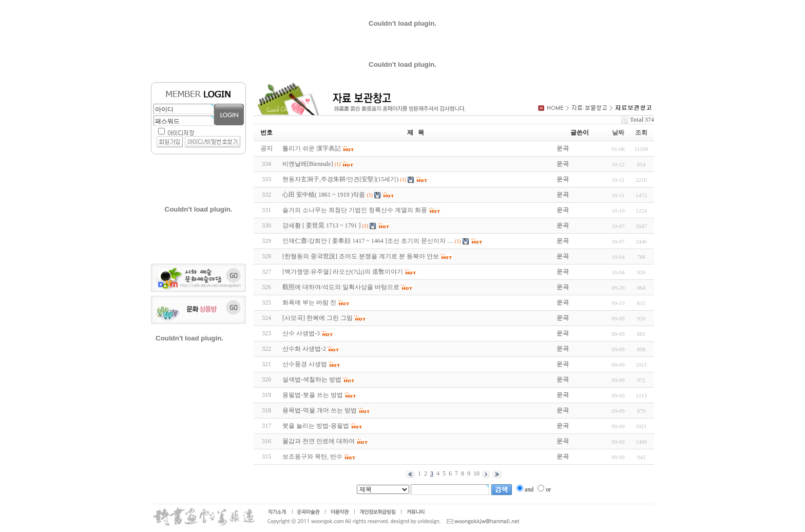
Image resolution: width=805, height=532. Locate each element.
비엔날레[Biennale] (308, 164)
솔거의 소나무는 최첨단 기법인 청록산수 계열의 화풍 (355, 210)
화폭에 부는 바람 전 (309, 302)
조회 (641, 132)
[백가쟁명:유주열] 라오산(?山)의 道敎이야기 (343, 272)
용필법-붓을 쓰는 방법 (313, 395)
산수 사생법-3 (301, 333)
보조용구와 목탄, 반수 (312, 457)
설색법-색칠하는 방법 (312, 379)
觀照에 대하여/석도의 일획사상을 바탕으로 (341, 287)
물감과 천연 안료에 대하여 (319, 441)
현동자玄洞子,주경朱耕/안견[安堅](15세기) (340, 179)
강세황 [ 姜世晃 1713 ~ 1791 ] (321, 225)
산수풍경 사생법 (305, 364)
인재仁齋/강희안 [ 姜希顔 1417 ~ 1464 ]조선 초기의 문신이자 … (368, 241)
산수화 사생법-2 (304, 349)
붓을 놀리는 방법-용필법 (316, 426)
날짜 (618, 132)
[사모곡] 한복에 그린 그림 (318, 318)
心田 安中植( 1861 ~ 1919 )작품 (324, 195)
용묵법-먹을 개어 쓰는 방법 (320, 410)
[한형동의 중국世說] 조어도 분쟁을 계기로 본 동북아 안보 (361, 256)
